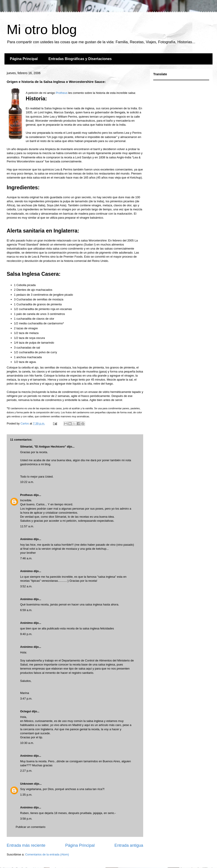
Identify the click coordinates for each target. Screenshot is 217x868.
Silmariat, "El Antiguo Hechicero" (43, 447)
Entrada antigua (129, 845)
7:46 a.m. (26, 558)
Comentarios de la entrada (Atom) (47, 854)
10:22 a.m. (27, 482)
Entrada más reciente (26, 845)
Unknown (27, 784)
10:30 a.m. (27, 743)
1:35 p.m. (26, 795)
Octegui (26, 711)
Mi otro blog (42, 29)
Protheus (62, 93)
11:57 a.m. (27, 526)
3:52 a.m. (26, 586)
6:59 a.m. (26, 610)
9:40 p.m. (26, 634)
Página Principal (24, 59)
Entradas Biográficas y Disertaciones (80, 59)
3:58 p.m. (26, 819)
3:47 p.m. (26, 699)
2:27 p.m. (26, 771)
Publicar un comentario (31, 827)
